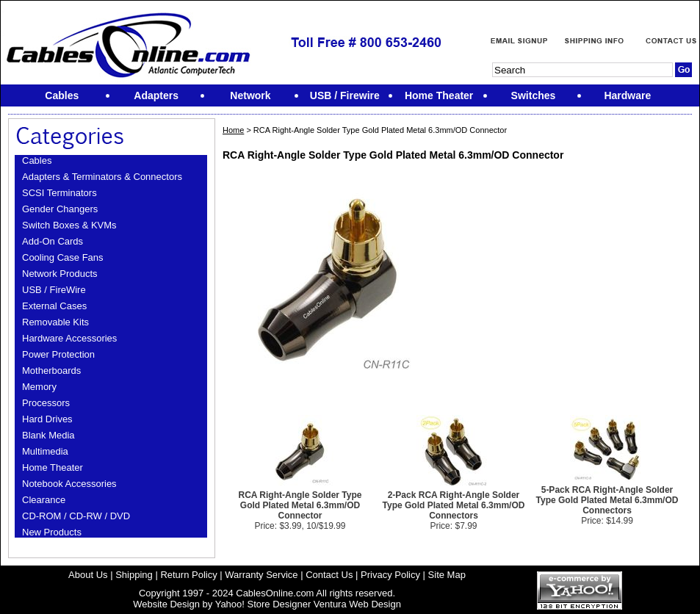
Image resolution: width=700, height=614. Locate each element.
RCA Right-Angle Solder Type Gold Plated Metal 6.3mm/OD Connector (300, 505)
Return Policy (188, 575)
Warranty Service (261, 575)
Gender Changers (60, 209)
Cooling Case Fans (63, 257)
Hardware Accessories (69, 338)
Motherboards (51, 371)
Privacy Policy (390, 575)
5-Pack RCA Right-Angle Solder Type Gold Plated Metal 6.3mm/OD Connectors (607, 500)
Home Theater (53, 467)
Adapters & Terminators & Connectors (102, 177)
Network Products (60, 274)
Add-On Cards (53, 241)
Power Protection (58, 354)
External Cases (54, 306)
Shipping (134, 575)
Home (233, 130)
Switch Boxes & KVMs (69, 225)
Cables (37, 160)
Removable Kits (55, 322)
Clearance (44, 500)
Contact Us (329, 575)
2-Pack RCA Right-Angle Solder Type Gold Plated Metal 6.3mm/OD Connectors (454, 505)
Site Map (447, 575)
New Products (52, 532)
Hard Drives (47, 419)
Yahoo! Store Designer (263, 604)
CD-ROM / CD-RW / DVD (76, 516)
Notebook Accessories (69, 484)
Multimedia (45, 451)
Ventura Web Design (357, 604)
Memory (39, 387)
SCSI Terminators (59, 193)
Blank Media (48, 435)
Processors (46, 403)
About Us (88, 575)
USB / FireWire (54, 290)
